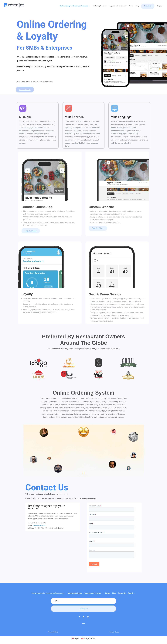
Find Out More (31, 231)
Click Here (82, 469)
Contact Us (148, 6)
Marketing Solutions (99, 6)
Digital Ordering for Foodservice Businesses (74, 6)
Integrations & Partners (116, 6)
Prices (131, 6)
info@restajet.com (39, 525)
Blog (137, 6)
